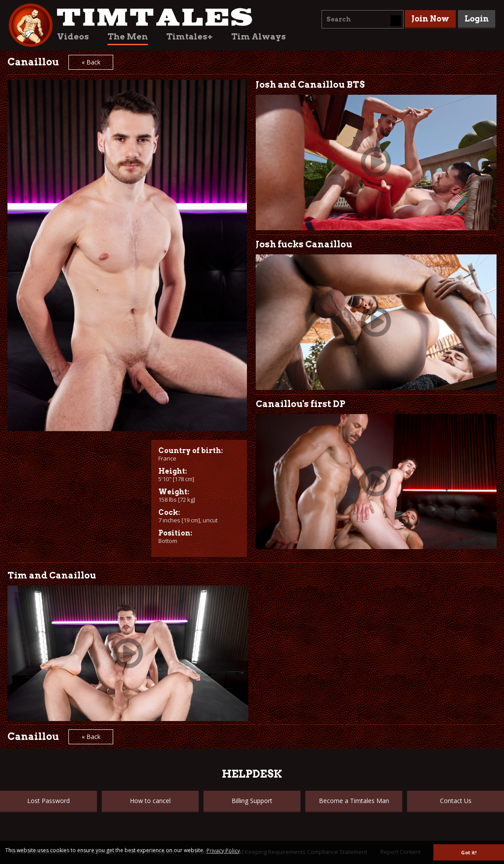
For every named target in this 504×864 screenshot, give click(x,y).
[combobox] (363, 19)
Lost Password (48, 801)
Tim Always (259, 37)
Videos (73, 37)
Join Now (430, 19)
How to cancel (150, 801)
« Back (91, 62)
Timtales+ (189, 37)
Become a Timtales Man (354, 801)
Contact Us (456, 801)
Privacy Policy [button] (223, 851)
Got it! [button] (469, 852)
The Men (128, 37)
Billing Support (252, 801)
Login (477, 19)
